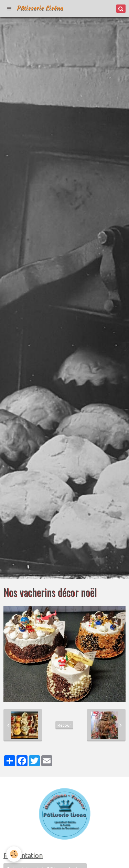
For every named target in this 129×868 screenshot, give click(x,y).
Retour (64, 725)
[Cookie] (14, 854)
